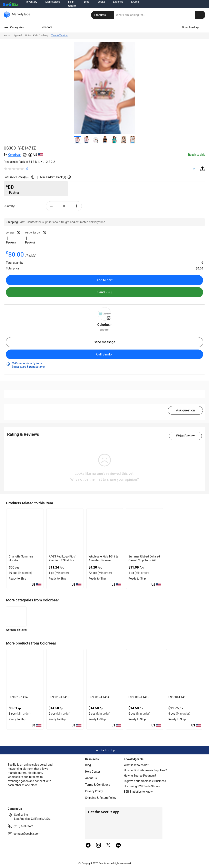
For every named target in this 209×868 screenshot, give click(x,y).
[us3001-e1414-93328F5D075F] (25, 672)
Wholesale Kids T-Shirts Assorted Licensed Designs (103, 560)
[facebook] (88, 846)
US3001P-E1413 (59, 697)
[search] (160, 15)
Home (7, 36)
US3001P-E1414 (99, 697)
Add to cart (105, 280)
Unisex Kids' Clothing (37, 36)
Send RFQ (104, 292)
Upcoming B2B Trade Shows (142, 786)
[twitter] (108, 846)
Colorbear (14, 155)
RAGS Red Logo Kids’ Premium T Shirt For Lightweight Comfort (62, 560)
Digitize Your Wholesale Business (145, 781)
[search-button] (200, 15)
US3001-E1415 (178, 697)
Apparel (18, 36)
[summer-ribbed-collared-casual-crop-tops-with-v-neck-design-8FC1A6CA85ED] (145, 531)
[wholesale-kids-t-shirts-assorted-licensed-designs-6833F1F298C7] (105, 531)
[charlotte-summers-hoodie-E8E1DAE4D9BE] (25, 531)
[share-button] (202, 169)
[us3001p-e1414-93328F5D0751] (105, 672)
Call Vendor (104, 354)
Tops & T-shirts (59, 36)
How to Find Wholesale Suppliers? (145, 770)
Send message (104, 342)
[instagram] (98, 846)
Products (103, 15)
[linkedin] (118, 846)
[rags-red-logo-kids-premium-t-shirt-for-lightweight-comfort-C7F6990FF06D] (65, 531)
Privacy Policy (94, 791)
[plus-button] (77, 206)
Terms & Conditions (98, 785)
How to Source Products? (140, 776)
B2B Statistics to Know (138, 792)
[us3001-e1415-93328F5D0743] (185, 672)
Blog (88, 765)
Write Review (185, 436)
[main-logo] (17, 17)
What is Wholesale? (136, 765)
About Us (91, 778)
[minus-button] (51, 206)
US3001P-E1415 (139, 697)
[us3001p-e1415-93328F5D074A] (145, 672)
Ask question (185, 410)
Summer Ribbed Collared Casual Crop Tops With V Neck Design (144, 560)
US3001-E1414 (18, 697)
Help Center (93, 772)
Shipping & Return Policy (101, 798)
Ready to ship (197, 155)
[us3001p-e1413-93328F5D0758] (65, 672)
